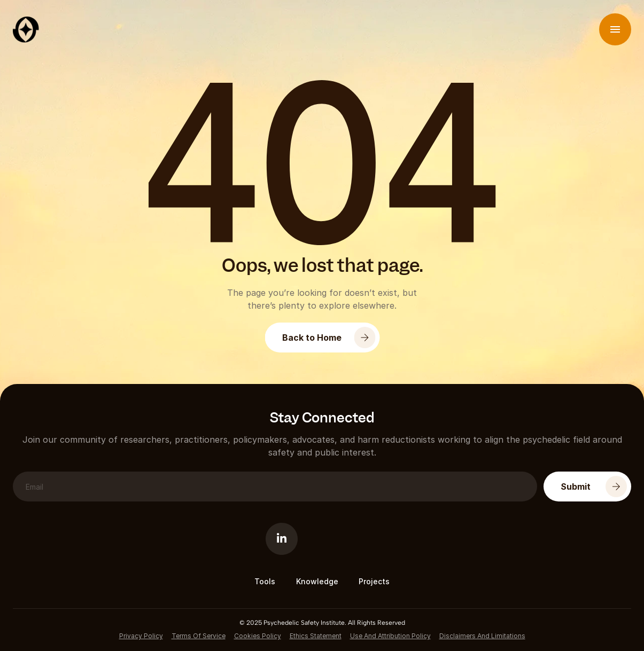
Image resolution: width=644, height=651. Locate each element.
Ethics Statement (316, 636)
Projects (374, 581)
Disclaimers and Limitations (482, 636)
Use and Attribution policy (390, 636)
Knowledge (317, 581)
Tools (265, 581)
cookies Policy (258, 636)
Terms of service (199, 636)
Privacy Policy (141, 636)
